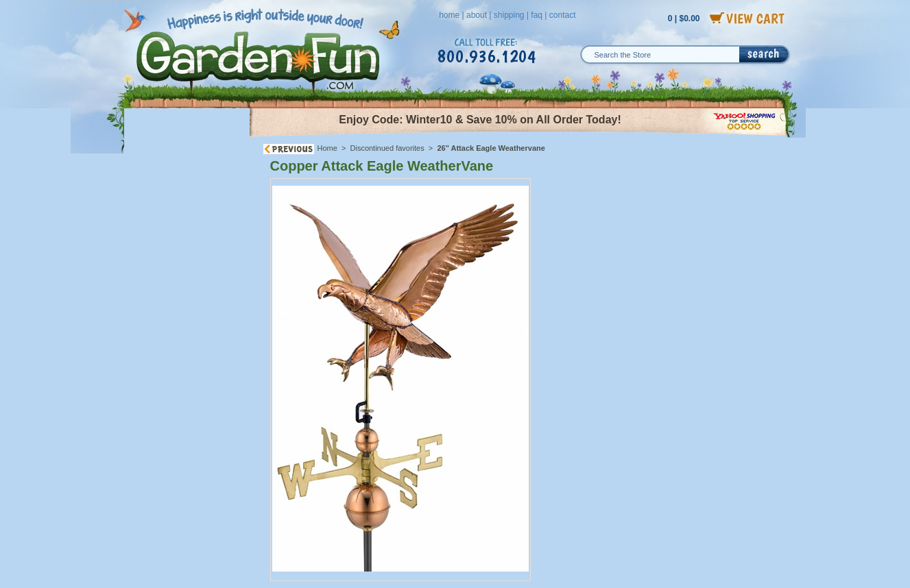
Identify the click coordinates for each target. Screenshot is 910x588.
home (449, 15)
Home (327, 148)
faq (537, 15)
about (477, 15)
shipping (509, 15)
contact (563, 15)
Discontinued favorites (387, 148)
